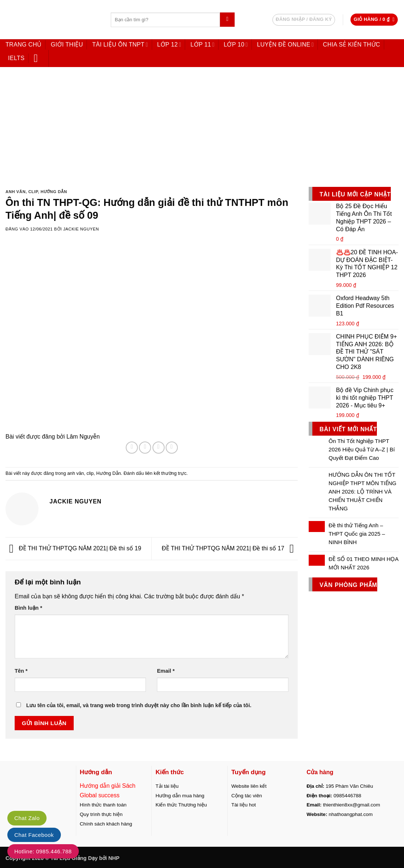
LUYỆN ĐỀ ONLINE (285, 45)
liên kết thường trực (166, 473)
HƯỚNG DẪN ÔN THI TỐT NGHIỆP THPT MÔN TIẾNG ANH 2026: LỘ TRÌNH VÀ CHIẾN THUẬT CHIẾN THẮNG (362, 492)
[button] (374, 20)
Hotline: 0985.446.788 (43, 851)
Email (166, 671)
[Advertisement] (202, 124)
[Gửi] (227, 20)
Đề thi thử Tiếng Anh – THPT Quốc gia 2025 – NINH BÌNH (357, 534)
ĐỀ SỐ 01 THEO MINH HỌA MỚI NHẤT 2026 (363, 563)
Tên (21, 671)
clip (33, 192)
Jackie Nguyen (81, 229)
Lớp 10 (236, 45)
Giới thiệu (67, 45)
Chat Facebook (34, 835)
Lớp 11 (202, 45)
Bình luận (28, 608)
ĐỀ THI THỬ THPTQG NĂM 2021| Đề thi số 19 (73, 548)
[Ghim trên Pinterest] (172, 448)
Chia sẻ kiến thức (352, 45)
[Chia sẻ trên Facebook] (132, 448)
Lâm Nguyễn (83, 437)
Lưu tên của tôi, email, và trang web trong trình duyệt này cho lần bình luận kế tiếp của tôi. (139, 705)
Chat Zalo (27, 818)
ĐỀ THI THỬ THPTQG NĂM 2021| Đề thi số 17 (229, 548)
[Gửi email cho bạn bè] (159, 448)
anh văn (16, 192)
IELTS (16, 58)
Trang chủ (23, 45)
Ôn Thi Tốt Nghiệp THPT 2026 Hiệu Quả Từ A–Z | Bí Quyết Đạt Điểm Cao (362, 449)
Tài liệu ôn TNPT (120, 45)
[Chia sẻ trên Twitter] (145, 448)
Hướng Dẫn (54, 192)
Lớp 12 (169, 45)
